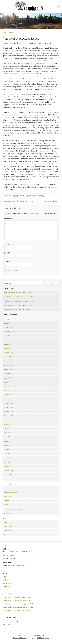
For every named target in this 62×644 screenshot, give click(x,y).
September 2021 (9, 374)
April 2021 (7, 395)
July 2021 (6, 382)
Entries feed (7, 526)
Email (7, 253)
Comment (9, 218)
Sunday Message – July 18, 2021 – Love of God (19, 201)
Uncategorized (8, 513)
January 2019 (8, 475)
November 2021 (9, 365)
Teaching (41, 196)
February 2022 (8, 353)
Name (7, 244)
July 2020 (6, 428)
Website (7, 261)
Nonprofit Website (20, 638)
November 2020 (9, 416)
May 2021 (7, 390)
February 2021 (8, 403)
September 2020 (9, 420)
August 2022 (7, 336)
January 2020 (8, 449)
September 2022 (9, 331)
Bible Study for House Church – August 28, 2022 (18, 305)
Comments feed (9, 530)
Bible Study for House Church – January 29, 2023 (18, 297)
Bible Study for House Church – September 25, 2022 (19, 301)
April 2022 (7, 344)
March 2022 (7, 348)
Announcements (9, 488)
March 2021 (7, 399)
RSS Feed (40, 638)
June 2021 (7, 386)
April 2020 (7, 441)
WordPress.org (8, 535)
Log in (6, 522)
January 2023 (8, 327)
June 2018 (7, 479)
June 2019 (7, 458)
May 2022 (7, 340)
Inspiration (33, 196)
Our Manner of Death (51, 201)
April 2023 (7, 323)
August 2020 (7, 424)
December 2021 (9, 361)
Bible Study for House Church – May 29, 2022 (17, 309)
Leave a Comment (9, 32)
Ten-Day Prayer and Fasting (12, 509)
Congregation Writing (20, 196)
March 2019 (7, 466)
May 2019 (7, 462)
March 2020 (7, 445)
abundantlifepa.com (22, 34)
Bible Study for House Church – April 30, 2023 (17, 293)
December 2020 (9, 412)
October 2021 (8, 369)
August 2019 (7, 454)
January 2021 (8, 407)
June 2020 (7, 433)
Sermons (6, 501)
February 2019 (8, 471)
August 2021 (7, 378)
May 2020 (7, 437)
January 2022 (8, 357)
